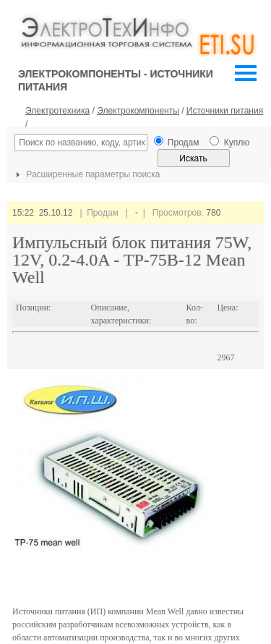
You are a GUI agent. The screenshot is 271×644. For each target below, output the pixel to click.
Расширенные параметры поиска (86, 174)
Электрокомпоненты (138, 111)
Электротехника (57, 111)
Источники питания (225, 111)
